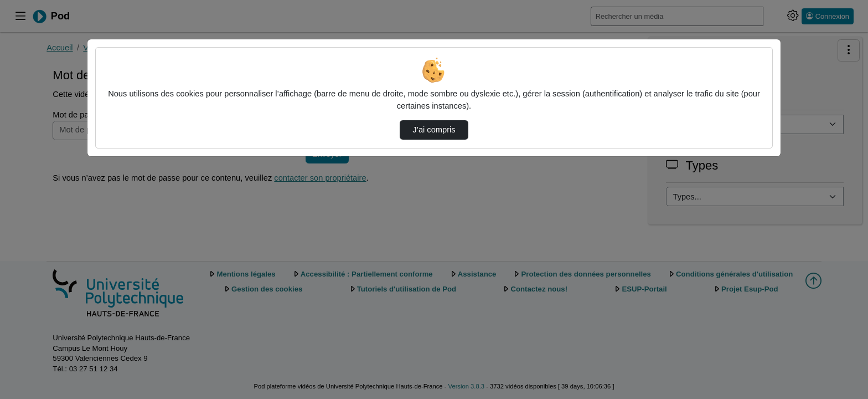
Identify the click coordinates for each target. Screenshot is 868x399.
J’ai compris (434, 130)
